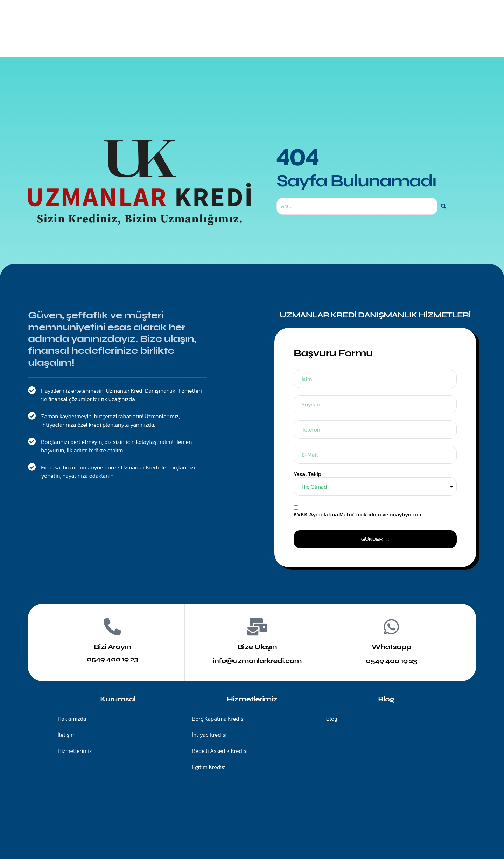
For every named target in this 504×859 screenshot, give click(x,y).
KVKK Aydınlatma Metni (324, 514)
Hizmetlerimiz (240, 38)
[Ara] (444, 206)
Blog (315, 38)
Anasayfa (194, 38)
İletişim (284, 38)
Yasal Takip (307, 474)
